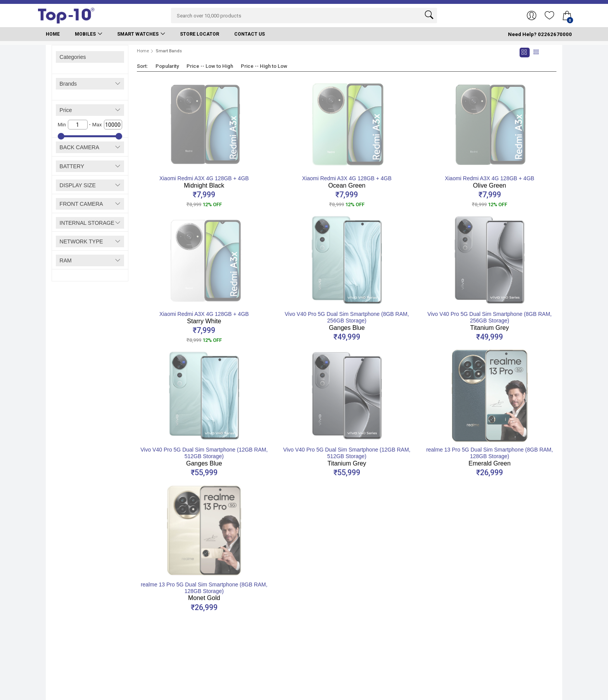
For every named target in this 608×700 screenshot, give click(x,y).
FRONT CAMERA (81, 204)
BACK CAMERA (79, 147)
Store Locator (199, 34)
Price (66, 110)
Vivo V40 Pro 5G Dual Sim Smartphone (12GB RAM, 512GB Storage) (204, 457)
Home (53, 34)
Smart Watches (138, 34)
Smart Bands (169, 51)
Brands (68, 84)
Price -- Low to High (210, 66)
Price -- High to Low (264, 66)
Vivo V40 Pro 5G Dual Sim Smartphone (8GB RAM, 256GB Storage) (347, 321)
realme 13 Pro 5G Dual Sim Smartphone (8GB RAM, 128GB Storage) (490, 457)
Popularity (167, 66)
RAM (66, 260)
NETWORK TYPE (81, 241)
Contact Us (250, 34)
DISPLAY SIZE (78, 185)
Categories (73, 57)
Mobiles (85, 34)
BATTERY (72, 166)
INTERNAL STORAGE (87, 223)
